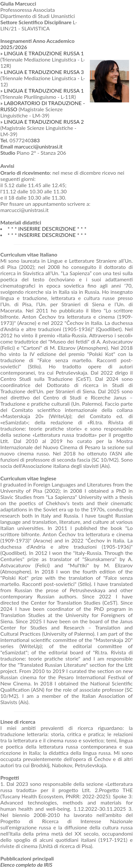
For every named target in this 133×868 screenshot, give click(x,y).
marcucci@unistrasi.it (39, 146)
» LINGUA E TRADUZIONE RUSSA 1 (42, 53)
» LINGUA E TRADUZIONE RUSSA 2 (42, 122)
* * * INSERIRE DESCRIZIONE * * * (47, 229)
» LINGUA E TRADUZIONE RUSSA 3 (42, 72)
